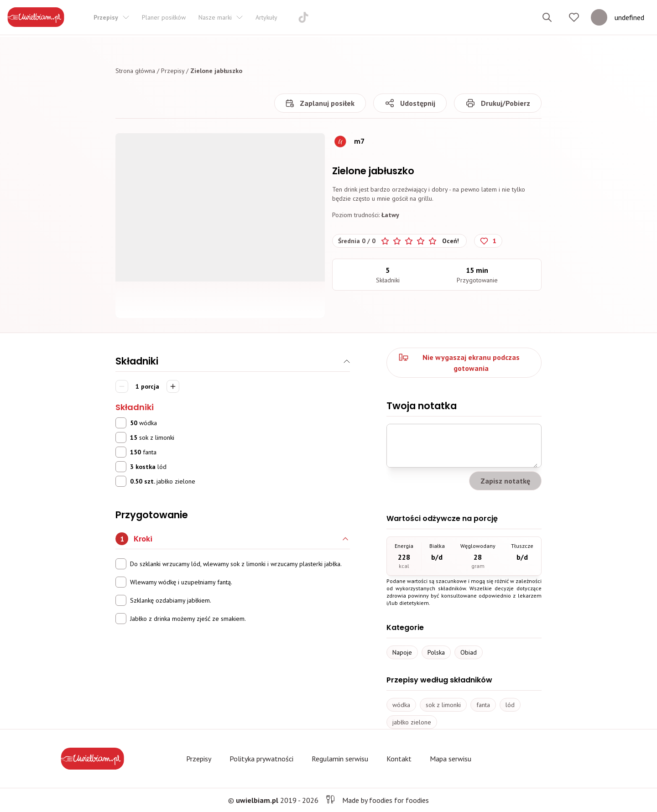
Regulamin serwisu (340, 759)
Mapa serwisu (451, 759)
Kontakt (399, 759)
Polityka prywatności (261, 759)
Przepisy (173, 71)
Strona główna (135, 71)
